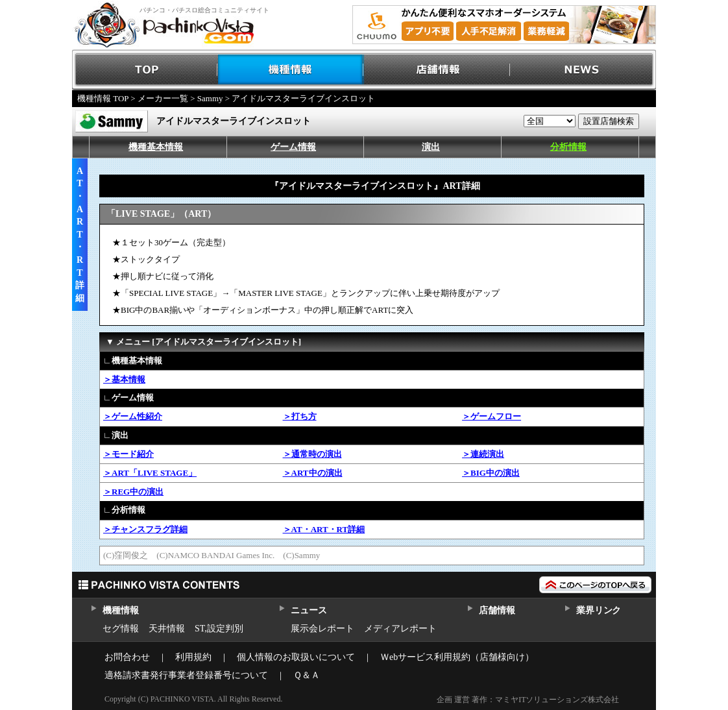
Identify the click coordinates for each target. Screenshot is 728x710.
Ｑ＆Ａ (307, 675)
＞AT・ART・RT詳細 (324, 529)
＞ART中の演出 (313, 473)
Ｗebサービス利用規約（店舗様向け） (457, 657)
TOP (145, 70)
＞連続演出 (483, 454)
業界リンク (599, 610)
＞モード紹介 (128, 454)
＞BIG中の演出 (491, 473)
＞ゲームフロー (491, 416)
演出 (431, 147)
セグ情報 (121, 629)
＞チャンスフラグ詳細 (145, 529)
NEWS (583, 70)
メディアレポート (400, 629)
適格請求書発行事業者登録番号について (186, 675)
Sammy (210, 98)
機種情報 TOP (103, 98)
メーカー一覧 (163, 98)
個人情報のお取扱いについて (296, 657)
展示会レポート (322, 629)
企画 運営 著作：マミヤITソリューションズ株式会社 (528, 700)
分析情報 (568, 147)
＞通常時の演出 (312, 454)
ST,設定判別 (219, 629)
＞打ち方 (300, 416)
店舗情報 (437, 70)
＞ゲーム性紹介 (133, 416)
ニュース (309, 610)
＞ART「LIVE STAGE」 (150, 473)
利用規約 (193, 657)
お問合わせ (127, 657)
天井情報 (167, 629)
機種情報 (291, 70)
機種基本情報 (156, 147)
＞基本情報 (124, 379)
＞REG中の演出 (133, 492)
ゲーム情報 (293, 147)
